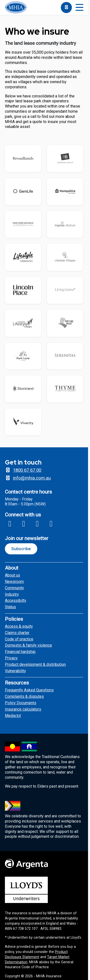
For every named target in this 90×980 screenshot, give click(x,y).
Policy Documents (21, 703)
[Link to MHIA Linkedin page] (51, 524)
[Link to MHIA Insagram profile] (24, 524)
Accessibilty (16, 600)
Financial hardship (20, 652)
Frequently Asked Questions (29, 690)
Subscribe (21, 549)
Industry (12, 594)
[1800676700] (66, 8)
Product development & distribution (35, 664)
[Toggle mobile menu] (79, 8)
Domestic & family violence (28, 645)
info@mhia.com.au (28, 478)
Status (10, 607)
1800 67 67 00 (23, 470)
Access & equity (19, 626)
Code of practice (19, 639)
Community (14, 588)
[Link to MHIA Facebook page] (10, 524)
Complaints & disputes (24, 696)
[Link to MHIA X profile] (37, 524)
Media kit (13, 716)
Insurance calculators (23, 709)
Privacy (11, 658)
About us (13, 575)
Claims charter (17, 633)
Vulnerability (15, 671)
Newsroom (14, 582)
